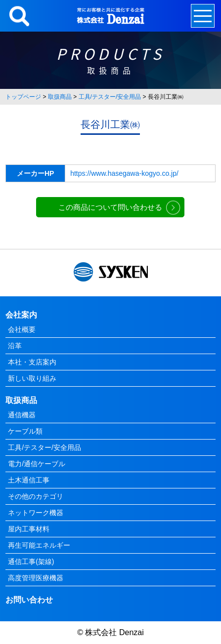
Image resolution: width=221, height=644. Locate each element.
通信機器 (22, 415)
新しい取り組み (32, 378)
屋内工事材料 (29, 529)
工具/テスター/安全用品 (110, 97)
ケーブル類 (25, 431)
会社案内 (21, 315)
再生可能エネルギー (39, 545)
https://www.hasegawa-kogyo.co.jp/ (124, 173)
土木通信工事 (29, 480)
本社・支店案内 (32, 362)
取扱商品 (60, 97)
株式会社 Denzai (114, 632)
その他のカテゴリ (36, 496)
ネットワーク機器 (36, 513)
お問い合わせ (29, 600)
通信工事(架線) (31, 562)
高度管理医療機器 (36, 578)
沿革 (15, 346)
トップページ (23, 97)
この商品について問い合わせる (110, 207)
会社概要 (22, 329)
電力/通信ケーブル (37, 464)
